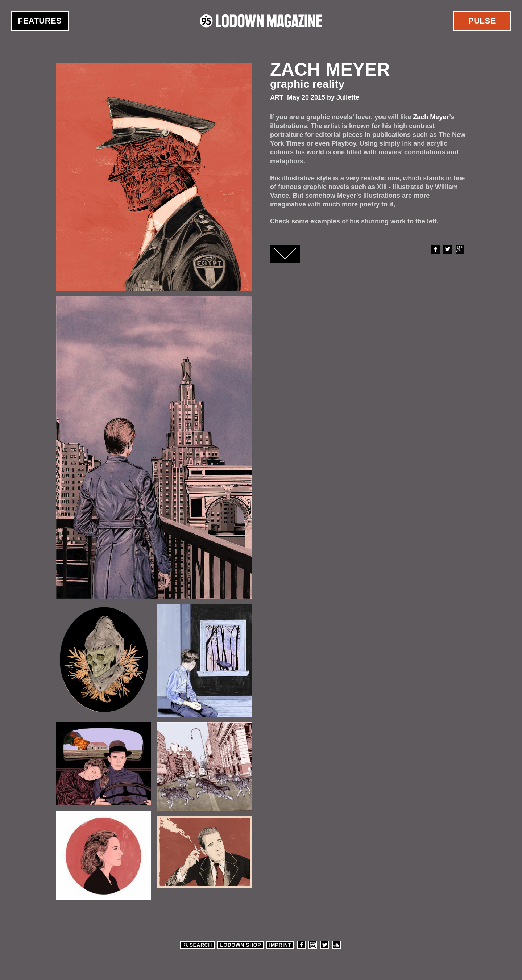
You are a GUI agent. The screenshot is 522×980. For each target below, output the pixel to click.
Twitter (447, 249)
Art (277, 97)
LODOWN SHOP (241, 945)
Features (40, 21)
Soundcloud (336, 945)
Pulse (482, 21)
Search (197, 945)
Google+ (460, 249)
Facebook (435, 249)
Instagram (313, 945)
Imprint (280, 945)
